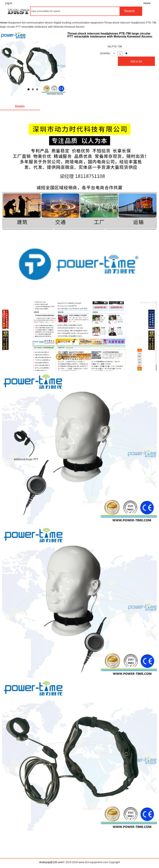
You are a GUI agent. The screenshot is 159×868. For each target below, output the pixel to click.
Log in (9, 3)
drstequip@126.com (51, 862)
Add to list (136, 61)
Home (147, 3)
